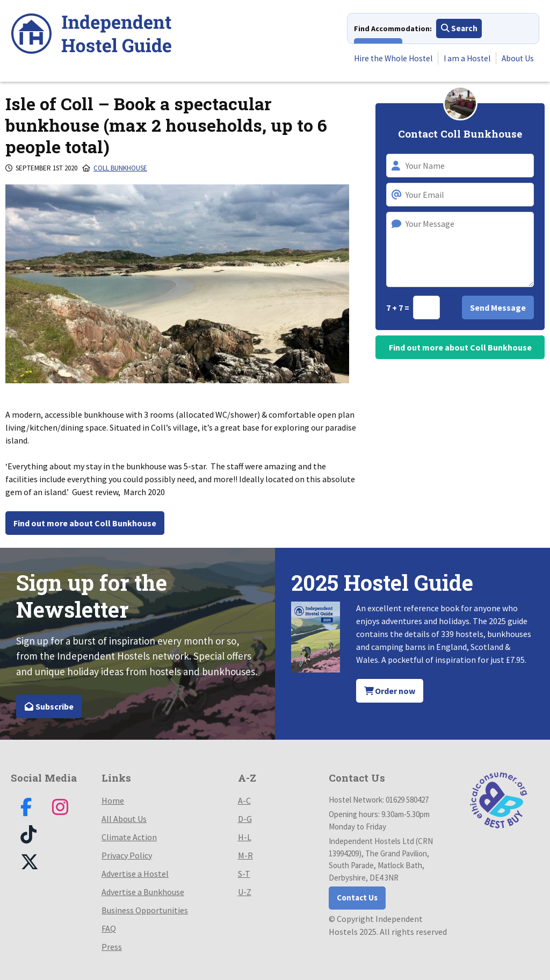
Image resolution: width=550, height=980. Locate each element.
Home (113, 800)
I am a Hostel (465, 59)
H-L (245, 837)
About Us (517, 59)
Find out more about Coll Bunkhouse (85, 523)
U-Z (245, 892)
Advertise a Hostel (135, 874)
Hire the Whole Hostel (388, 59)
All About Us (124, 819)
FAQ (109, 928)
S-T (244, 874)
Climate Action (129, 837)
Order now (390, 691)
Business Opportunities (145, 910)
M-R (245, 855)
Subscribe (49, 706)
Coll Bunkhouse (120, 168)
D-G (245, 819)
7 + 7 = (399, 307)
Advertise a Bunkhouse (143, 892)
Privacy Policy (127, 855)
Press (112, 947)
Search (459, 29)
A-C (244, 800)
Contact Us (357, 897)
